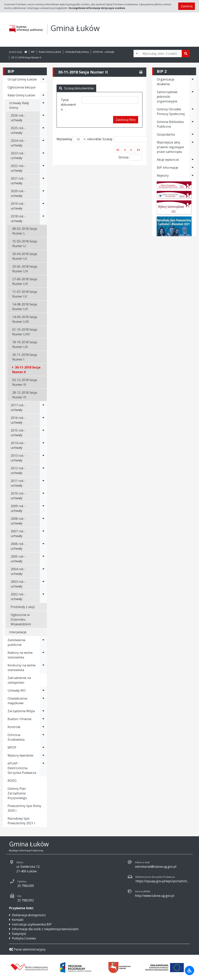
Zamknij (187, 6)
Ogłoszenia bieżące (22, 87)
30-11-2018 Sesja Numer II (26, 57)
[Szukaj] (186, 54)
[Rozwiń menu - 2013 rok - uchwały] (43, 458)
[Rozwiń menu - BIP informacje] (193, 168)
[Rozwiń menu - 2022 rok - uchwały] (43, 168)
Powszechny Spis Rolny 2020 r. (24, 808)
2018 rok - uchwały (103, 52)
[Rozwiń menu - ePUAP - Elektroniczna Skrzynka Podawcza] (43, 768)
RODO (12, 781)
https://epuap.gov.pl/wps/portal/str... (162, 881)
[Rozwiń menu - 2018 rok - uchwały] (43, 219)
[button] (118, 150)
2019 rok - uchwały (18, 206)
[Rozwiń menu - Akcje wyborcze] (193, 160)
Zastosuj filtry (126, 120)
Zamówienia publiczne (16, 642)
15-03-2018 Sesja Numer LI (25, 244)
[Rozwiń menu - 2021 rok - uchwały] (43, 181)
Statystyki (19, 934)
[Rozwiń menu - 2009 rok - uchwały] (43, 508)
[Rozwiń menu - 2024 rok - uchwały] (43, 143)
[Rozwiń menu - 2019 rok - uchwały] (43, 206)
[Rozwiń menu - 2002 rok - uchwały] (43, 597)
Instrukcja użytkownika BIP (32, 924)
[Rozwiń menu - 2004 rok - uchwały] (43, 571)
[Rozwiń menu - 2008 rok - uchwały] (43, 521)
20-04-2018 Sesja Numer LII (25, 256)
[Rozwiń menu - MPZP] (43, 747)
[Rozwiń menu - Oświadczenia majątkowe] (43, 701)
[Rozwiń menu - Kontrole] (43, 727)
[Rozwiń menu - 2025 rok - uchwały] (43, 130)
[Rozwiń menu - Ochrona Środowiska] (43, 737)
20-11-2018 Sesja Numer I (25, 357)
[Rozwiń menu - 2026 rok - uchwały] (43, 118)
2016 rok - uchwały (18, 420)
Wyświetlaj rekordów (79, 139)
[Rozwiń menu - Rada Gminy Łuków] (43, 95)
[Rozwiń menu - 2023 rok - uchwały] (43, 156)
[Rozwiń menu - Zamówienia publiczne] (43, 642)
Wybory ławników (20, 755)
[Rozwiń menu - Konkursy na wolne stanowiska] (43, 668)
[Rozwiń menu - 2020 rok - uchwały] (43, 193)
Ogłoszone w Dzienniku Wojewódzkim (21, 619)
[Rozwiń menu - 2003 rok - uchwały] (43, 584)
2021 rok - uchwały (18, 181)
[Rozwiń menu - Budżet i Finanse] (43, 719)
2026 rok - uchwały (18, 118)
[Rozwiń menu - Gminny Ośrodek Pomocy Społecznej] (193, 112)
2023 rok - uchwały (18, 156)
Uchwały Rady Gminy (77, 52)
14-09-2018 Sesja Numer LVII (25, 319)
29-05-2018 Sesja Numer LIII (25, 269)
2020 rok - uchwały (18, 193)
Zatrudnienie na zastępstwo (19, 680)
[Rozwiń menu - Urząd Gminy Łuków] (43, 79)
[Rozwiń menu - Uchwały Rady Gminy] (43, 105)
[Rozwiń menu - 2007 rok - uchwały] (43, 534)
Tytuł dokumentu (68, 105)
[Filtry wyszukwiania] (137, 54)
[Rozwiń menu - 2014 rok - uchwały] (43, 445)
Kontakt (18, 920)
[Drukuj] (141, 72)
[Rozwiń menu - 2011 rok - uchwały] (43, 483)
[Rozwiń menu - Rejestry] (193, 176)
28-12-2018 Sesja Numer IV (25, 395)
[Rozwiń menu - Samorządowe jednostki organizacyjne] (193, 97)
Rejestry (163, 176)
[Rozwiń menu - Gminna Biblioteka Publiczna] (193, 124)
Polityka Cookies (24, 938)
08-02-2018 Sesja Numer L (25, 231)
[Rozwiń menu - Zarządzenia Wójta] (43, 711)
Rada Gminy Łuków (50, 52)
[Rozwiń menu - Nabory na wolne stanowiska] (43, 655)
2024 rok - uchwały (18, 143)
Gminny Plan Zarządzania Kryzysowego (17, 793)
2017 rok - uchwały (18, 407)
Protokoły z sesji (23, 607)
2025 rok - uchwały (18, 130)
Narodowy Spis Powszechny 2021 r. (22, 821)
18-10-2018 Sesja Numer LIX (25, 344)
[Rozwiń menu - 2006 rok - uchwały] (43, 546)
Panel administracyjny (27, 949)
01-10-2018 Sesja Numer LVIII (25, 332)
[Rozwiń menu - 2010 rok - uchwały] (43, 496)
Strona (124, 157)
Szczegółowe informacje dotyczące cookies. (97, 8)
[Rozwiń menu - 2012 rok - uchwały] (43, 471)
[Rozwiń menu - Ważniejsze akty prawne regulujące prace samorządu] (193, 147)
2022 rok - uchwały (18, 168)
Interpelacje (18, 632)
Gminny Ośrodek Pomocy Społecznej (171, 112)
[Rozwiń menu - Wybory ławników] (43, 755)
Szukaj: (125, 139)
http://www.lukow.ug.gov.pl (154, 896)
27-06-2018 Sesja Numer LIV (25, 281)
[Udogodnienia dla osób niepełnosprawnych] (189, 970)
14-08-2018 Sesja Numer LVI (25, 307)
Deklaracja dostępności (29, 915)
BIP (33, 52)
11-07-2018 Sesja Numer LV (25, 294)
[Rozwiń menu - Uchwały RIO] (43, 690)
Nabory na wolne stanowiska (20, 655)
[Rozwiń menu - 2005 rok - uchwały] (43, 559)
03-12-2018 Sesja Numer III (25, 382)
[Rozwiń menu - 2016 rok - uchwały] (43, 420)
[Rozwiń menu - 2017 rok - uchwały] (43, 407)
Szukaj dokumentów (76, 88)
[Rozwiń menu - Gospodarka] (193, 134)
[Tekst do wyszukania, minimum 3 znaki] (161, 54)
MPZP (12, 747)
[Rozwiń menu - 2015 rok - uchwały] (43, 433)
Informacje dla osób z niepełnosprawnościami (45, 929)
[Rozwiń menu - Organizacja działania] (193, 82)
